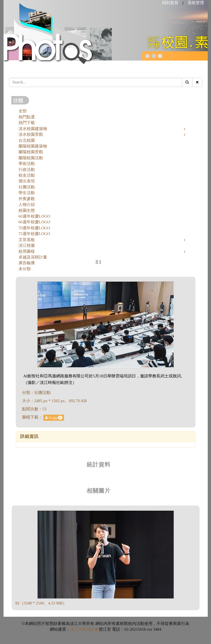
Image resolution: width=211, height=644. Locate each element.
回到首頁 (170, 3)
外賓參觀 (27, 199)
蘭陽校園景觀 (31, 152)
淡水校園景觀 (31, 134)
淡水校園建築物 (33, 129)
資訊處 (93, 629)
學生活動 (27, 193)
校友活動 (27, 175)
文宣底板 (27, 240)
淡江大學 (78, 629)
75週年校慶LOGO (34, 234)
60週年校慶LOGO (34, 216)
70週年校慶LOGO (34, 228)
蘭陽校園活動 (31, 158)
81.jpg (53, 418)
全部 (23, 111)
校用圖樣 (27, 251)
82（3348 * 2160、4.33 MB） (41, 603)
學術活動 (27, 164)
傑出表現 (27, 181)
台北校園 (27, 140)
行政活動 (27, 170)
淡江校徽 (27, 245)
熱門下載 (27, 123)
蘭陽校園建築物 (33, 146)
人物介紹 (27, 204)
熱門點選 (27, 117)
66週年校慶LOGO (34, 222)
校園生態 (27, 210)
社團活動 (27, 187)
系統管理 (196, 3)
